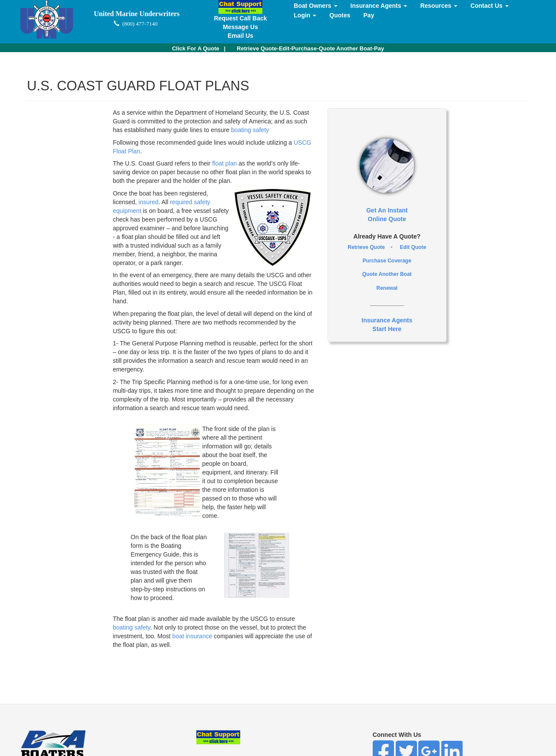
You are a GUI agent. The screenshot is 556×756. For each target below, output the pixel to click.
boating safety (250, 130)
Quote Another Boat (387, 274)
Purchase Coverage (387, 261)
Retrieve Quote (366, 247)
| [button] (199, 48)
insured (149, 202)
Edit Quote (413, 247)
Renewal (387, 288)
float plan (224, 163)
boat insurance (193, 636)
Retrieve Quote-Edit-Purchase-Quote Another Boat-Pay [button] (310, 48)
